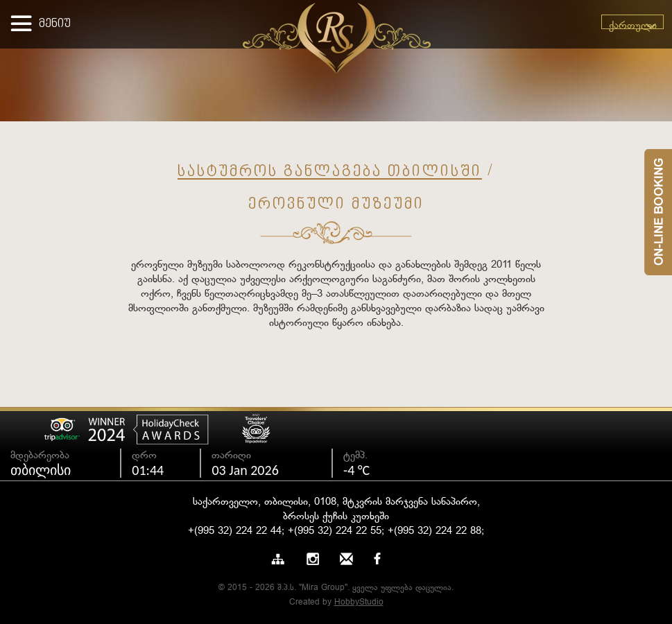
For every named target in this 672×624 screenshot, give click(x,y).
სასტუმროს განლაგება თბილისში (330, 172)
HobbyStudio (359, 603)
